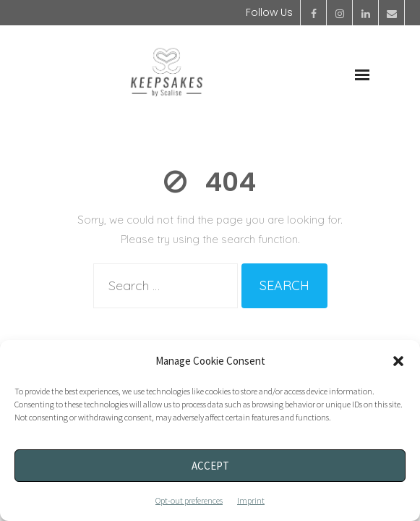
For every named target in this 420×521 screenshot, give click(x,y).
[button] (398, 361)
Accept (210, 466)
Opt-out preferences (189, 500)
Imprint (251, 500)
